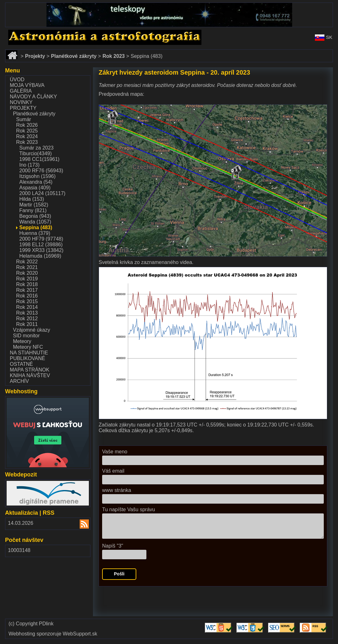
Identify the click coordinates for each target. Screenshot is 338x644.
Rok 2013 (27, 313)
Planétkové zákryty (34, 114)
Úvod (17, 80)
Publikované (28, 358)
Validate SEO (283, 623)
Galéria (21, 91)
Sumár (24, 119)
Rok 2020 (27, 273)
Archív (19, 381)
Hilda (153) (32, 199)
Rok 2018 (27, 284)
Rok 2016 (27, 296)
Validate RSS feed (315, 626)
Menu (12, 71)
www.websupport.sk (29, 400)
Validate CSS (251, 623)
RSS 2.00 (80, 525)
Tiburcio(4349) (36, 153)
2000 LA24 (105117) (42, 193)
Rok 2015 (27, 301)
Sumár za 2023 (37, 148)
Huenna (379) (35, 233)
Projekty (23, 108)
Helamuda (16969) (40, 256)
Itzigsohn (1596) (37, 176)
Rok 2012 (27, 319)
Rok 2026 (27, 125)
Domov (13, 52)
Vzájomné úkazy (31, 330)
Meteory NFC (28, 347)
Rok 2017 (27, 290)
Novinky (21, 102)
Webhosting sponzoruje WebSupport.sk (53, 634)
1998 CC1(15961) (39, 159)
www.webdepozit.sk (29, 484)
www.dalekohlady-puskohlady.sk (42, 6)
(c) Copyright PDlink (31, 624)
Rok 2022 (27, 262)
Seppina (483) (36, 227)
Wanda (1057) (35, 222)
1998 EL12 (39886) (41, 245)
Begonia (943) (35, 216)
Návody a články (33, 97)
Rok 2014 (27, 307)
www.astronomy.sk (26, 32)
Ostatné (21, 364)
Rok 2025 (27, 131)
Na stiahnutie (29, 353)
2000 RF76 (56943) (41, 171)
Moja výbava (27, 85)
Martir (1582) (34, 205)
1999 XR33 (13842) (41, 250)
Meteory (22, 341)
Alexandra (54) (36, 182)
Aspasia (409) (35, 188)
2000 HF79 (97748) (41, 239)
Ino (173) (29, 165)
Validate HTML (214, 626)
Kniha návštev (30, 375)
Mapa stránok (30, 370)
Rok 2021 (27, 267)
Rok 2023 (27, 142)
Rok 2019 (27, 279)
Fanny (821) (33, 210)
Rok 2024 (27, 136)
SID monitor (26, 336)
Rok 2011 (27, 324)
